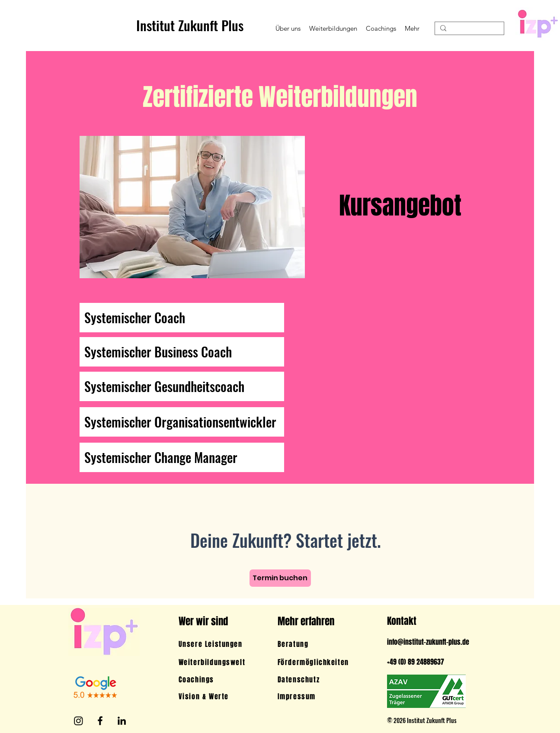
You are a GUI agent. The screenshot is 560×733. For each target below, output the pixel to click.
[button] (288, 28)
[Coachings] (213, 680)
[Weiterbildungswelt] (214, 662)
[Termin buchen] (280, 578)
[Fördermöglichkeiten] (319, 662)
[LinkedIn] (122, 721)
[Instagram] (78, 721)
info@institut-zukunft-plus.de (428, 642)
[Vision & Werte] (214, 696)
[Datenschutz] (319, 680)
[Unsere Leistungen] (214, 644)
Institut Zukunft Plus (190, 25)
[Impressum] (319, 696)
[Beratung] (318, 644)
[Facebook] (100, 721)
